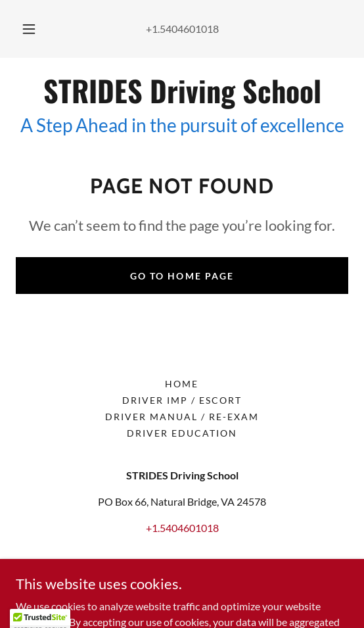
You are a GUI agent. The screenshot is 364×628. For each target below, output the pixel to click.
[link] (182, 91)
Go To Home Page (182, 276)
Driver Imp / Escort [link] (182, 400)
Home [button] (182, 384)
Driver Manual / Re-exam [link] (182, 417)
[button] (31, 29)
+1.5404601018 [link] (182, 29)
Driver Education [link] (182, 433)
